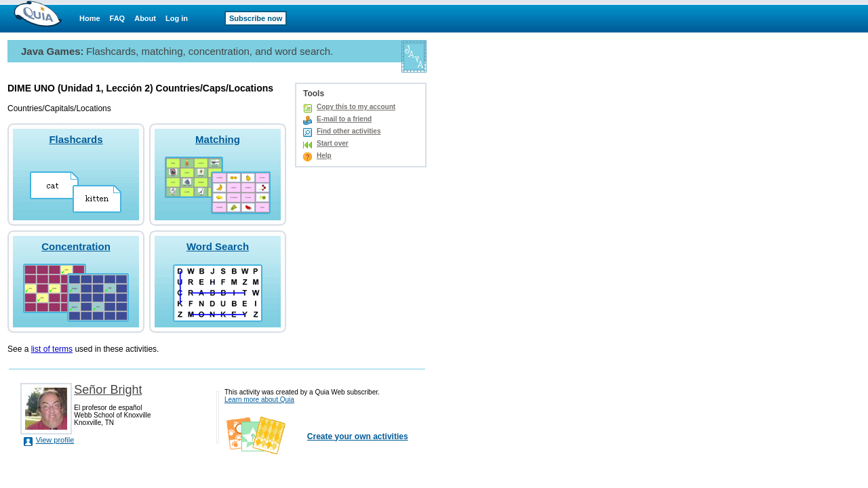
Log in (177, 18)
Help (324, 156)
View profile (55, 440)
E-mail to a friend (344, 119)
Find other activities (349, 131)
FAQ (118, 18)
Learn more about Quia (259, 400)
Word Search (218, 246)
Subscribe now (256, 18)
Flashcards (76, 139)
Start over (333, 143)
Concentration (76, 246)
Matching (218, 139)
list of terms (52, 349)
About (145, 18)
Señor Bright (108, 390)
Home (90, 18)
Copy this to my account (356, 107)
